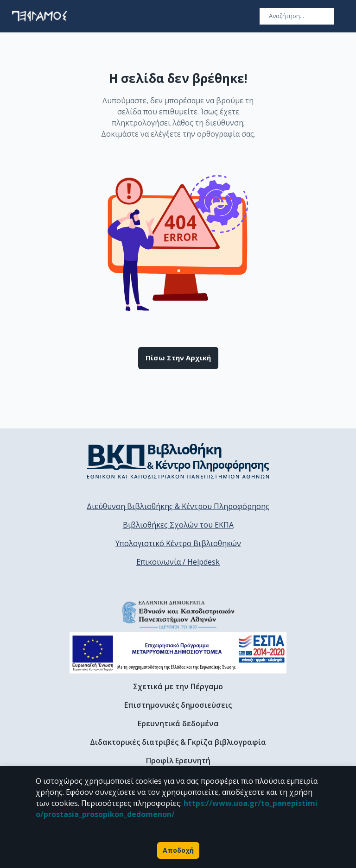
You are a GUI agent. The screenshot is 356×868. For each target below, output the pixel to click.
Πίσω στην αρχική (178, 358)
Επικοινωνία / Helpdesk (178, 562)
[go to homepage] (39, 16)
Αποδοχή (178, 850)
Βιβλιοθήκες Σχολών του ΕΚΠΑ (178, 525)
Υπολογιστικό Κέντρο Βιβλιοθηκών (178, 543)
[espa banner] (178, 653)
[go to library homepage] (178, 461)
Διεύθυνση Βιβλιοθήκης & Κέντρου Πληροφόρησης (178, 506)
